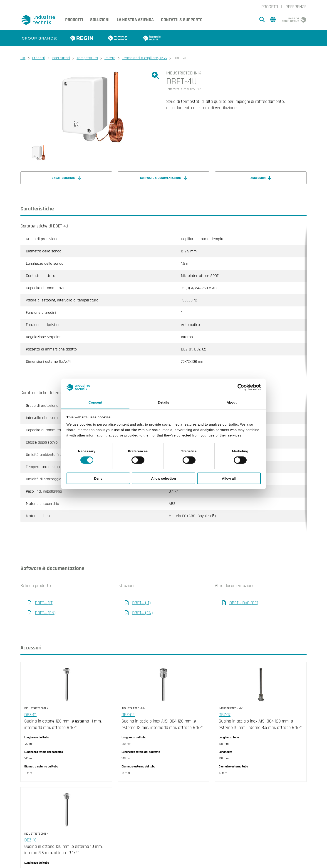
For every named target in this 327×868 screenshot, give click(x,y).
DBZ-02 (128, 697)
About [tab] (232, 402)
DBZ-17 (225, 697)
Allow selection (163, 478)
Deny (98, 478)
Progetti (270, 7)
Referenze (296, 7)
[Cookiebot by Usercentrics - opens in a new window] (241, 387)
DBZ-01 (30, 697)
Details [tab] (163, 402)
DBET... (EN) (45, 595)
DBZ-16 (30, 822)
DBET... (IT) (44, 585)
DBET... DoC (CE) (244, 585)
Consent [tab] (95, 402)
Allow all (229, 478)
